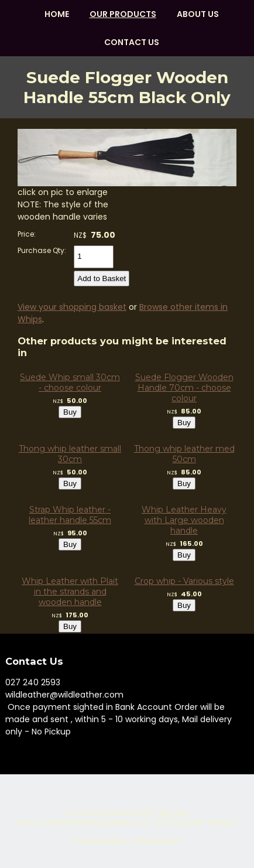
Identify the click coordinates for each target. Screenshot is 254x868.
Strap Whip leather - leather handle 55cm (70, 515)
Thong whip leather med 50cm (184, 454)
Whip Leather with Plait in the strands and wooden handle (70, 592)
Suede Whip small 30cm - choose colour (70, 382)
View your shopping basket (72, 307)
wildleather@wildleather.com (64, 695)
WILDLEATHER (130, 813)
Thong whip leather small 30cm (70, 454)
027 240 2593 (33, 682)
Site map (174, 813)
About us (198, 14)
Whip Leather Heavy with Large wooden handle (184, 520)
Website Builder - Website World (127, 841)
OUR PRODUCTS (123, 14)
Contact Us (132, 42)
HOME (57, 14)
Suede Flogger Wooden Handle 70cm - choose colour (184, 388)
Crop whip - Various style (184, 581)
